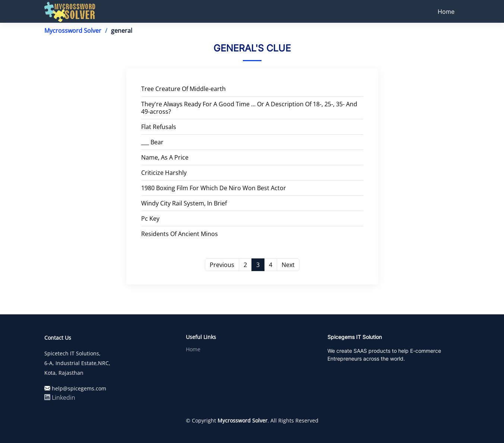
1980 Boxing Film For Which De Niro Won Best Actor (214, 188)
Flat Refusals (159, 127)
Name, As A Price (165, 157)
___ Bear (152, 142)
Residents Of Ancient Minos (180, 234)
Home (446, 12)
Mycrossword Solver (73, 31)
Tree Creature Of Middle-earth (183, 89)
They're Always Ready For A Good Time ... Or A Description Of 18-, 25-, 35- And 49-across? (249, 108)
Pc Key (150, 219)
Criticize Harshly (164, 173)
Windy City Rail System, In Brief (184, 203)
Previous (222, 265)
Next (288, 265)
